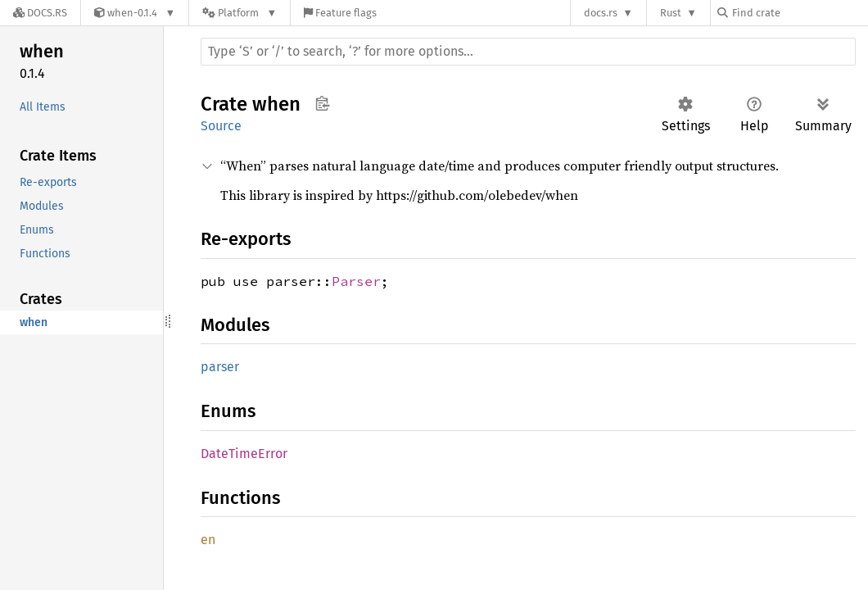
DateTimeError (244, 454)
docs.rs (601, 13)
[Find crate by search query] (799, 13)
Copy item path (322, 103)
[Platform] (240, 13)
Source (221, 126)
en (208, 540)
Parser (356, 281)
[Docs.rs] (40, 13)
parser (220, 367)
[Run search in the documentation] (528, 52)
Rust (671, 13)
